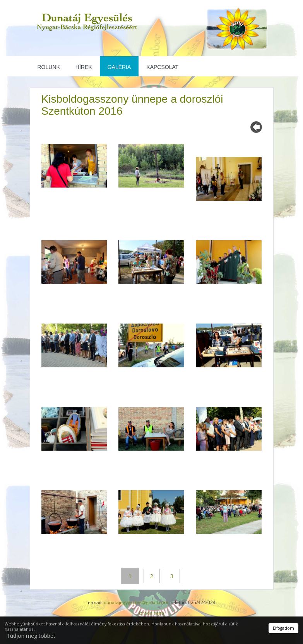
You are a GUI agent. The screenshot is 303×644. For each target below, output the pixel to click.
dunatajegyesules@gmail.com (136, 602)
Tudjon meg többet (31, 636)
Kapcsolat (162, 67)
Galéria (119, 67)
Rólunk (49, 67)
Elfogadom (283, 628)
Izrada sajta (151, 613)
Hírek (84, 67)
